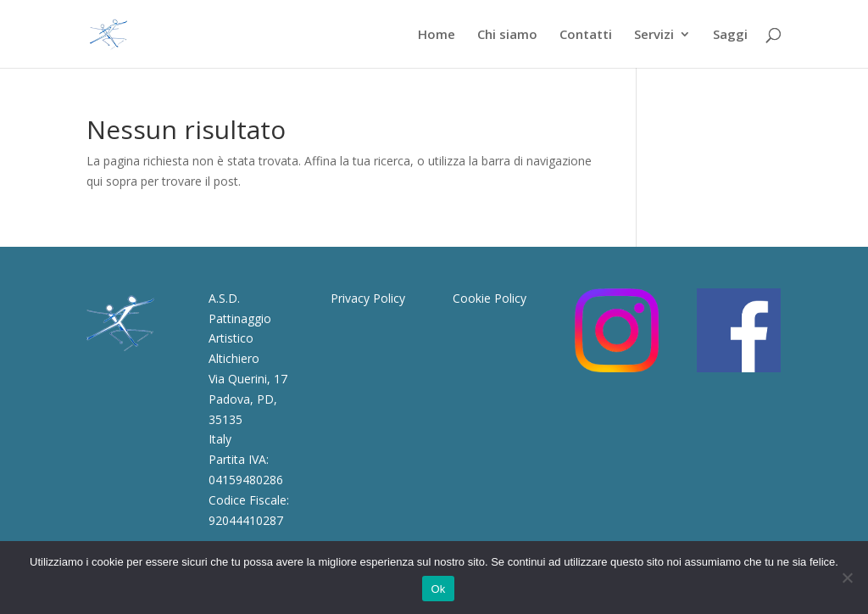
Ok (438, 589)
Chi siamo (507, 35)
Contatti (586, 35)
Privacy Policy (368, 298)
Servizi (654, 35)
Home (437, 35)
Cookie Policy (490, 298)
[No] (847, 578)
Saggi (730, 35)
